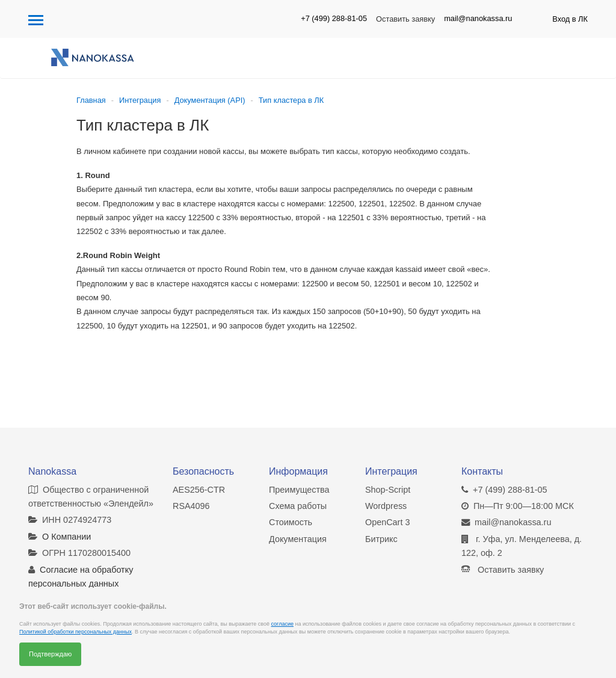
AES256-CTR (199, 490)
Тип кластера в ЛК (291, 100)
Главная (91, 100)
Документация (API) (210, 100)
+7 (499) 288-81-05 (334, 18)
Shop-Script (388, 490)
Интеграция (140, 100)
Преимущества (299, 490)
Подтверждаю (50, 654)
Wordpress (386, 506)
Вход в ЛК (570, 19)
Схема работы (298, 506)
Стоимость (291, 522)
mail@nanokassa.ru (478, 18)
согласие (282, 624)
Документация (298, 539)
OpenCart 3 (387, 522)
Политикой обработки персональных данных (75, 632)
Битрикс (381, 539)
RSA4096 (191, 506)
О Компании (66, 537)
